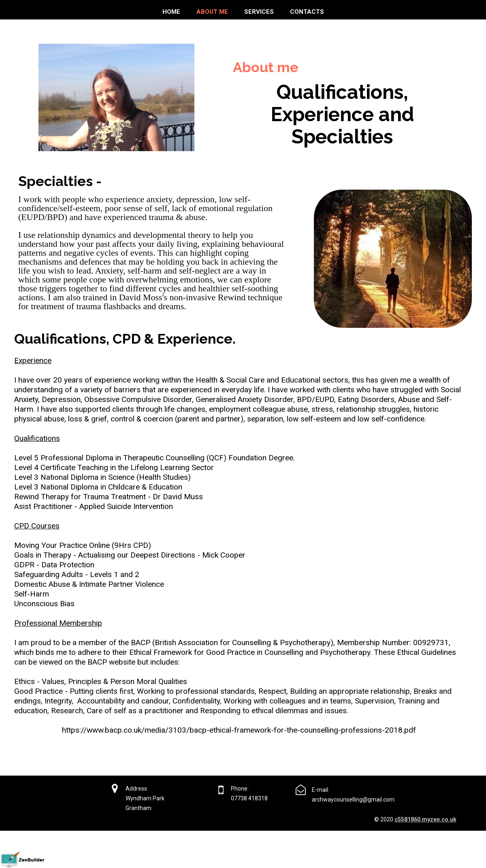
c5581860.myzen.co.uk (425, 819)
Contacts (307, 12)
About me (212, 12)
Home (171, 12)
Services (259, 12)
